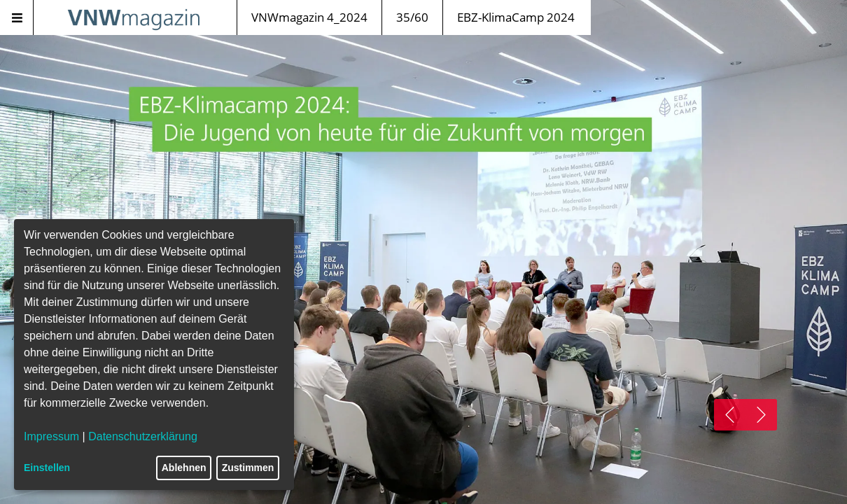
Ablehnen (184, 468)
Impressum (51, 436)
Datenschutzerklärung (143, 436)
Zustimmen (248, 468)
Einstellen (47, 468)
